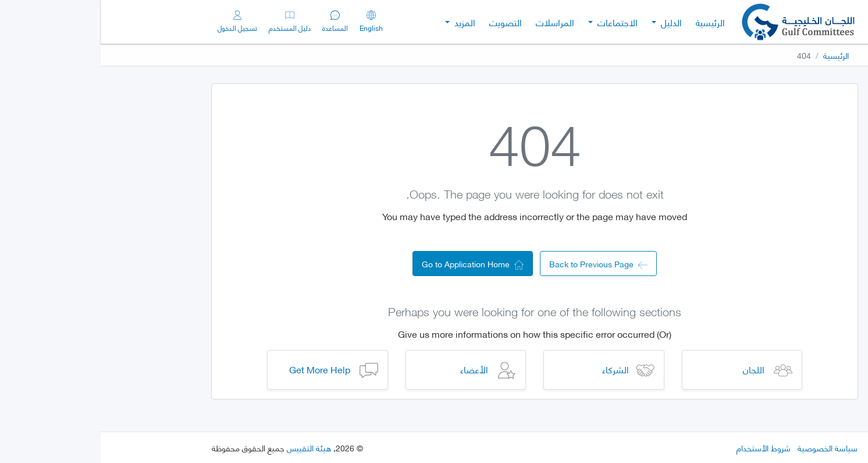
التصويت (405, 22)
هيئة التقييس (208, 448)
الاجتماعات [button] (516, 22)
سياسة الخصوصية (727, 448)
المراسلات (454, 22)
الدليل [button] (570, 22)
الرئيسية (610, 22)
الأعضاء (373, 369)
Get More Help (219, 369)
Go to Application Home (372, 264)
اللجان (653, 369)
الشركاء (515, 369)
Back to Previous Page (498, 264)
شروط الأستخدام (663, 448)
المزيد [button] (363, 22)
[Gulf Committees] (699, 22)
